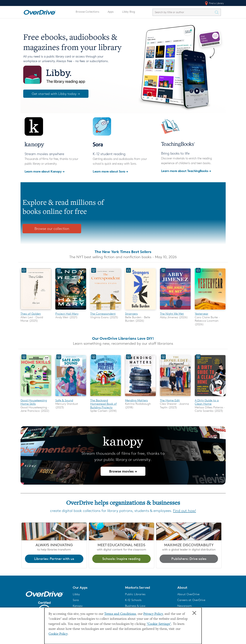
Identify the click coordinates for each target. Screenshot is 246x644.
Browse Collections (87, 12)
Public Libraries (135, 594)
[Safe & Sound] (71, 397)
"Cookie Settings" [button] (159, 624)
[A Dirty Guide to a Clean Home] (210, 397)
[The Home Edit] (175, 397)
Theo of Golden (31, 314)
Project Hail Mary (67, 314)
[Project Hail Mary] (71, 310)
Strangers (131, 314)
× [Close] (194, 613)
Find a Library (214, 3)
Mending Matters (136, 400)
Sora (76, 600)
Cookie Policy (58, 634)
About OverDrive (188, 594)
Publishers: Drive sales (189, 559)
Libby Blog (129, 12)
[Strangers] (140, 310)
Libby (76, 594)
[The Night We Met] (175, 310)
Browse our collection (52, 229)
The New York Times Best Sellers (123, 252)
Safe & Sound (64, 400)
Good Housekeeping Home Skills (34, 402)
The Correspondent (103, 314)
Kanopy (78, 606)
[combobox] (184, 12)
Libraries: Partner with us (54, 559)
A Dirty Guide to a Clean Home (207, 402)
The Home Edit (170, 400)
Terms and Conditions (120, 614)
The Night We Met (172, 314)
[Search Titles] (218, 12)
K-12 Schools (133, 600)
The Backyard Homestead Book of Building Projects (103, 404)
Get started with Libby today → (56, 94)
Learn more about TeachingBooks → (186, 171)
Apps (111, 12)
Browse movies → (123, 471)
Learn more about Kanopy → (45, 171)
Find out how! (184, 511)
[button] (97, 588)
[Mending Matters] (140, 397)
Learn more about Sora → (110, 171)
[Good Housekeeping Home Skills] (36, 397)
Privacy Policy (153, 614)
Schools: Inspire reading (121, 559)
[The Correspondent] (106, 310)
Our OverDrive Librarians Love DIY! (123, 338)
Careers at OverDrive (191, 600)
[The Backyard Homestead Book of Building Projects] (106, 397)
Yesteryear (201, 314)
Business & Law (135, 606)
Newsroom (185, 606)
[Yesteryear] (210, 310)
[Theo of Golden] (36, 310)
